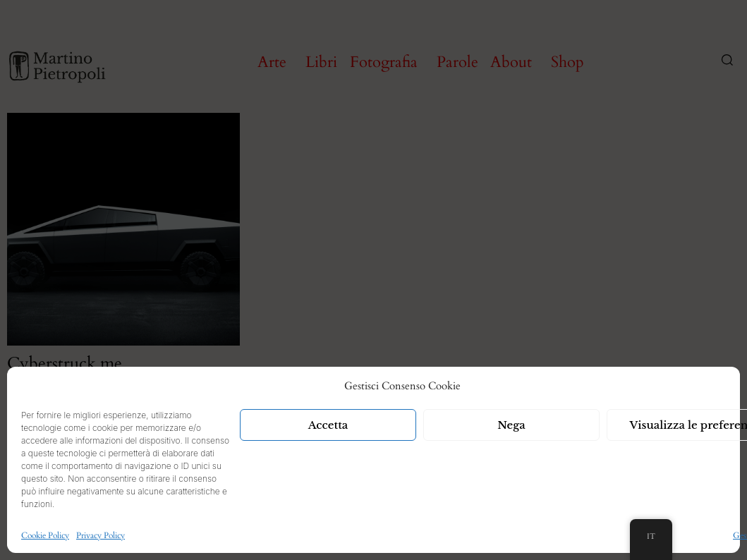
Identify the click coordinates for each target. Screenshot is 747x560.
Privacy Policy (101, 535)
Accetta (328, 425)
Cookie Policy (45, 535)
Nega (511, 425)
